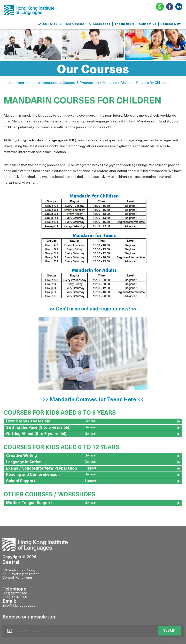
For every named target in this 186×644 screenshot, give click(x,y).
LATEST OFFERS (50, 24)
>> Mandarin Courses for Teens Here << (93, 400)
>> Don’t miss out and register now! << (93, 309)
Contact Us (147, 24)
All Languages (99, 24)
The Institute (124, 24)
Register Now (170, 24)
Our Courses (75, 24)
